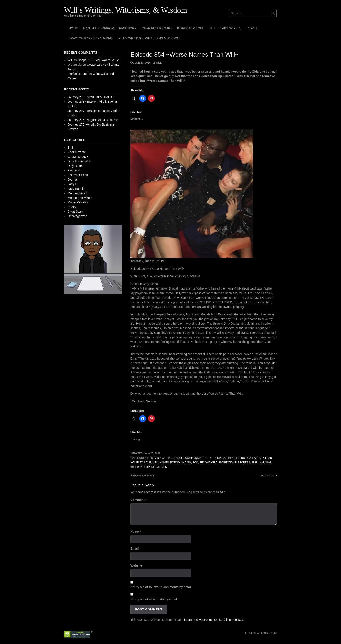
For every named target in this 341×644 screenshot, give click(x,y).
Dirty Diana (157, 458)
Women (162, 467)
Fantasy (258, 458)
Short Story (75, 211)
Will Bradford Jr (143, 467)
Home (73, 28)
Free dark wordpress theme (261, 633)
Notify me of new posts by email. (154, 599)
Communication (196, 458)
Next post (267, 476)
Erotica (245, 458)
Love (148, 463)
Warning (265, 463)
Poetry (72, 207)
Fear (269, 458)
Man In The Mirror (98, 28)
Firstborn (128, 28)
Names (164, 463)
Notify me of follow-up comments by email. (161, 587)
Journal (73, 179)
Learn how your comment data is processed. (214, 620)
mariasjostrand (78, 74)
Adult (180, 458)
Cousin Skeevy (78, 157)
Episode (232, 458)
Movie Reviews (78, 202)
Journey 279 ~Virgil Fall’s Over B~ (91, 97)
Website (136, 565)
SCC (195, 463)
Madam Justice (78, 193)
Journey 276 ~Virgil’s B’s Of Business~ (94, 120)
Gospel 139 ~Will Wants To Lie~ (99, 60)
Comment (139, 500)
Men (155, 463)
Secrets (244, 463)
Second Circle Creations (218, 463)
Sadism (186, 463)
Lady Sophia (230, 28)
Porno (175, 463)
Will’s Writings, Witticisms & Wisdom (149, 38)
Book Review (77, 152)
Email (136, 548)
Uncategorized (77, 216)
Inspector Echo (191, 28)
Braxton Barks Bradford (91, 38)
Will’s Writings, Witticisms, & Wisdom (125, 10)
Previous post (144, 476)
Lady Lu (252, 28)
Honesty (137, 463)
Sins (254, 463)
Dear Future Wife (157, 28)
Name (136, 532)
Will (159, 63)
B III (212, 28)
